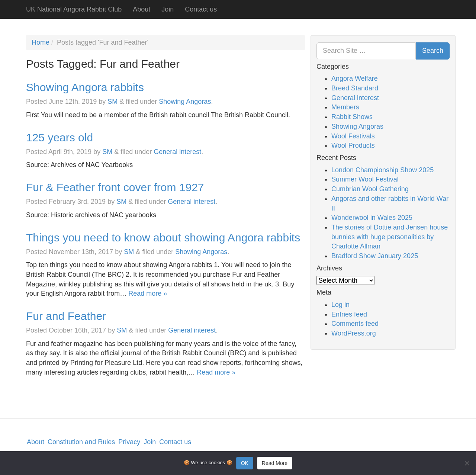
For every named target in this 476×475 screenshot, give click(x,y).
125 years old (59, 137)
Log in (340, 305)
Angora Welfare (355, 78)
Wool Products (353, 145)
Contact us (201, 9)
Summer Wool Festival (365, 179)
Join (168, 9)
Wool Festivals (353, 136)
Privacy (129, 442)
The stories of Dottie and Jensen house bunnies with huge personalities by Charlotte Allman (390, 237)
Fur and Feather (66, 316)
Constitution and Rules (81, 442)
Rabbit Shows (352, 117)
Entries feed (349, 314)
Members (345, 107)
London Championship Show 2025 (382, 170)
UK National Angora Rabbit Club (74, 9)
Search (433, 51)
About (141, 9)
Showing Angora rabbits (85, 87)
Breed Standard (355, 88)
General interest (177, 152)
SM (112, 102)
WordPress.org (354, 333)
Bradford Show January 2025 (375, 256)
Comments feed (355, 324)
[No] (467, 463)
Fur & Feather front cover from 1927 (115, 187)
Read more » (148, 293)
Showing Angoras (185, 102)
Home (41, 42)
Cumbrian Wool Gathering (370, 189)
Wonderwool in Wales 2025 (372, 218)
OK (245, 463)
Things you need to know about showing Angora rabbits (163, 238)
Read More (275, 463)
